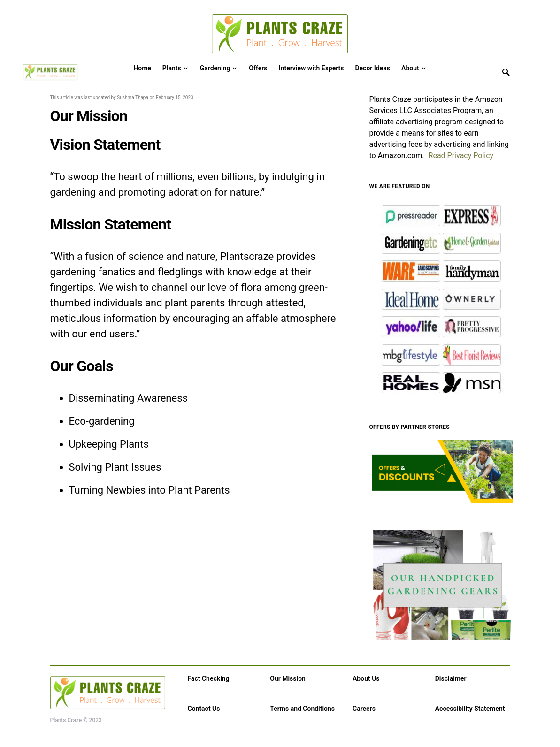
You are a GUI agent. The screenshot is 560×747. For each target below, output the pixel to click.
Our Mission (288, 678)
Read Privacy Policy (461, 156)
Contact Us (204, 709)
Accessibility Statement (470, 709)
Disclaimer (451, 678)
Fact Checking (209, 678)
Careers (364, 709)
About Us (366, 678)
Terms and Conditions (302, 709)
